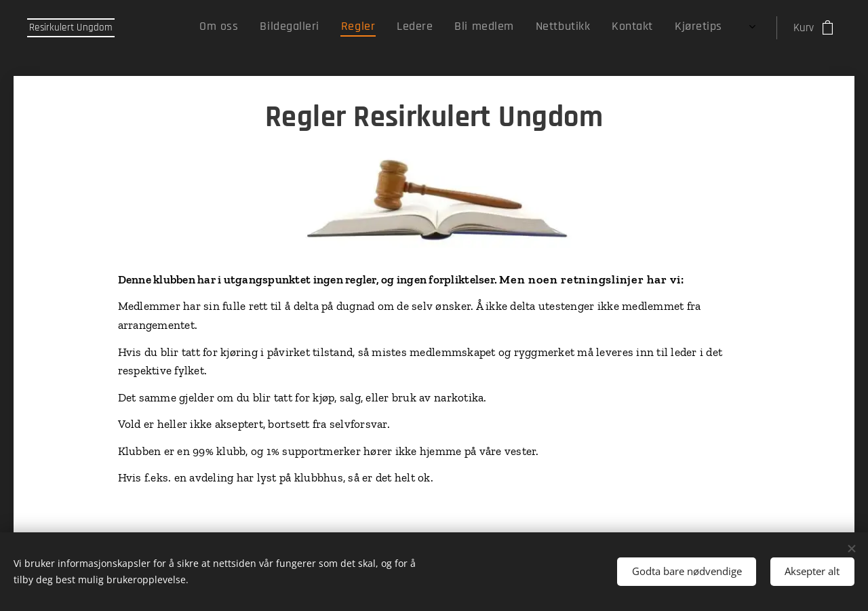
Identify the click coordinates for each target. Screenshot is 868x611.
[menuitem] (568, 28)
